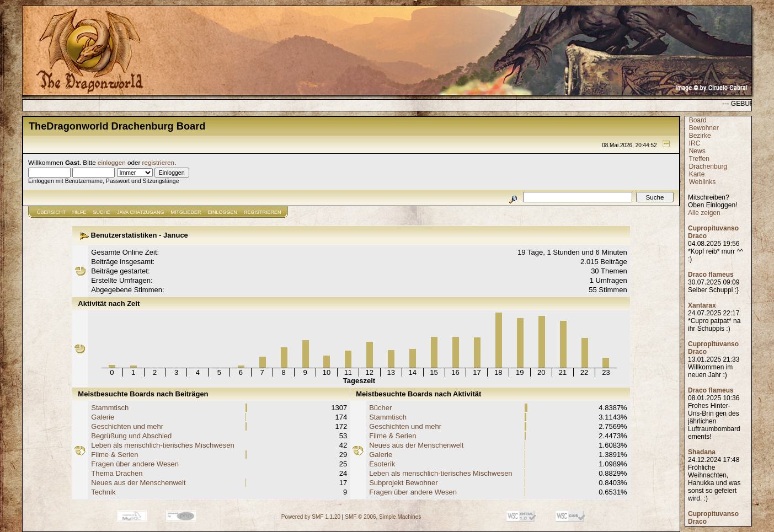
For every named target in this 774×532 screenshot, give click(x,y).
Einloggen (223, 212)
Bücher (380, 408)
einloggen (112, 162)
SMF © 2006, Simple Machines (383, 517)
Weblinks (702, 182)
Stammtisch (110, 408)
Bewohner (704, 128)
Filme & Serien (114, 455)
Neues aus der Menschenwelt (138, 483)
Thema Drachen (117, 473)
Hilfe (79, 212)
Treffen (699, 159)
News (697, 151)
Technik (103, 492)
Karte (697, 174)
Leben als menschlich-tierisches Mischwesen (162, 445)
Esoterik (382, 464)
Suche (102, 212)
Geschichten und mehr (127, 426)
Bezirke (700, 136)
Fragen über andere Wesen (135, 464)
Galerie (103, 417)
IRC (695, 143)
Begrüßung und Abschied (131, 436)
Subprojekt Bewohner (403, 483)
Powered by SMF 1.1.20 (311, 517)
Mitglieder (186, 212)
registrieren (158, 162)
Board (698, 120)
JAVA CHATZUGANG (141, 212)
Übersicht (51, 212)
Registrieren (263, 212)
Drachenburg (708, 166)
